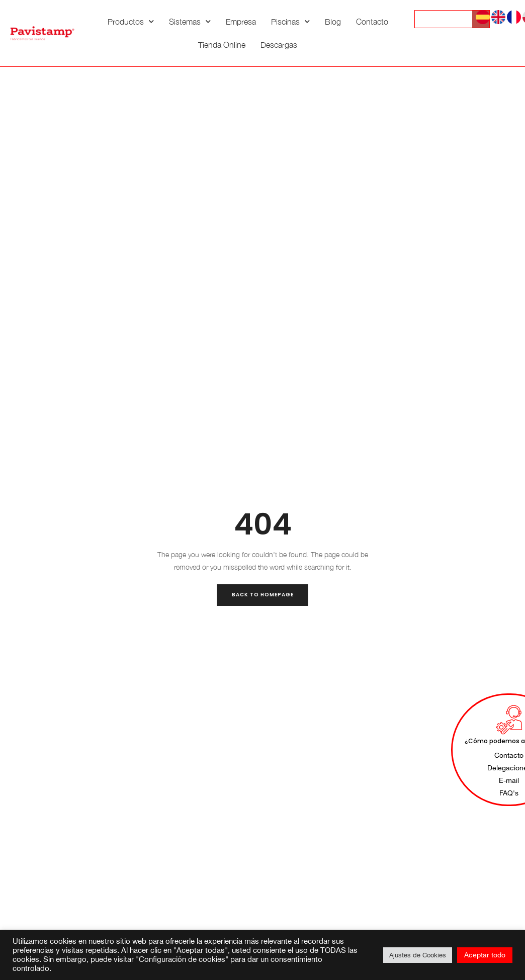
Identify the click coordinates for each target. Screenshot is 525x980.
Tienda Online (222, 45)
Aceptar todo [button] (485, 955)
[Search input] (451, 19)
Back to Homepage (263, 595)
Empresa (241, 22)
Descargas (279, 45)
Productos (131, 21)
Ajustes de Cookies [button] (418, 955)
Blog (333, 22)
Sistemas (190, 21)
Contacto (372, 22)
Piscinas (290, 21)
